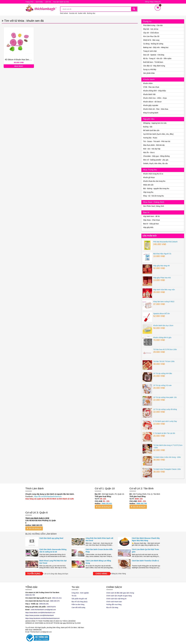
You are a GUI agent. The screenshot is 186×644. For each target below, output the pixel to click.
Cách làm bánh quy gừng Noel (51, 538)
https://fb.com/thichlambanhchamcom (48, 496)
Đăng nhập (149, 2)
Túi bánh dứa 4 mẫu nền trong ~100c (167, 457)
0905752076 (51, 607)
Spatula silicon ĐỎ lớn (162, 314)
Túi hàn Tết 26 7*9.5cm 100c (164, 361)
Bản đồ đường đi (103, 507)
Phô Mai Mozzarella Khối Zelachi (165, 242)
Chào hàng (101, 574)
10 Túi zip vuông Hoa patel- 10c (165, 397)
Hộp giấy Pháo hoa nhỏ (162, 278)
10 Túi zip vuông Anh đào (163, 373)
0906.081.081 (44, 604)
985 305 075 (55, 601)
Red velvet (64, 13)
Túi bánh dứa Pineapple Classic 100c (167, 469)
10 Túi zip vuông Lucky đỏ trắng (165, 409)
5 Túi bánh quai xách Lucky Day (165, 421)
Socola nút (73, 13)
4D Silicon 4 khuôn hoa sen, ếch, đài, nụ (23, 60)
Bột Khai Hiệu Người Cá (162, 254)
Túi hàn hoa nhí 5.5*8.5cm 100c (165, 349)
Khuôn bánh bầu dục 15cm (163, 325)
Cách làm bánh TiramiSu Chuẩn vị (145, 561)
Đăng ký (158, 2)
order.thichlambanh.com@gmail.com (43, 610)
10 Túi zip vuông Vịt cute (162, 385)
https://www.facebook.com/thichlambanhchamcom (42, 618)
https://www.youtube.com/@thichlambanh (40, 615)
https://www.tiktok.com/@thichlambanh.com (40, 613)
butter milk (82, 13)
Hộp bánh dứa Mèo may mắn (164, 290)
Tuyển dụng (34, 574)
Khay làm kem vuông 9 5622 (164, 302)
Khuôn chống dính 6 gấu (162, 337)
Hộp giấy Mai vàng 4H (161, 266)
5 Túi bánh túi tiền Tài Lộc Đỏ (164, 433)
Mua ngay (19, 66)
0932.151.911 (107, 504)
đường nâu (91, 13)
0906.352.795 (142, 504)
